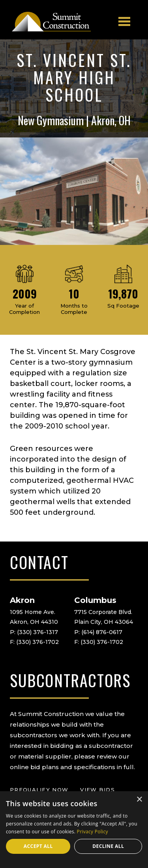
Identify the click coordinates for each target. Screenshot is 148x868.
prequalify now (39, 790)
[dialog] (74, 830)
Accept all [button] (38, 846)
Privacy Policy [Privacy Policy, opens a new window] (93, 832)
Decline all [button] (108, 846)
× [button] (139, 800)
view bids (97, 790)
